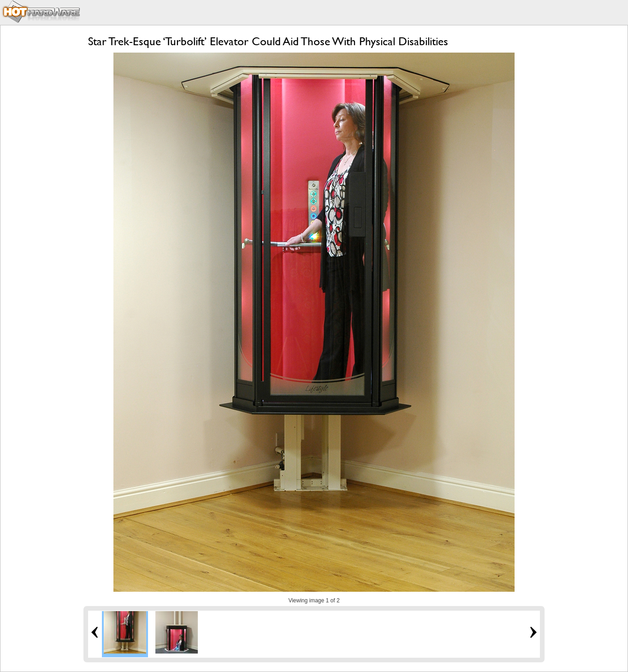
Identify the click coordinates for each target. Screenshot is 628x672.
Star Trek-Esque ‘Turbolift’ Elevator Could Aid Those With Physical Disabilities (268, 41)
